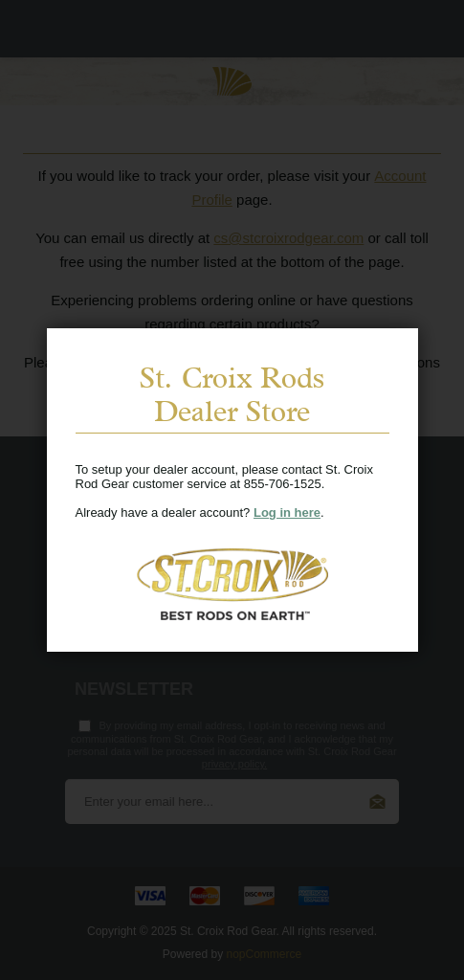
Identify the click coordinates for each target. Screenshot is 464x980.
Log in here (287, 512)
